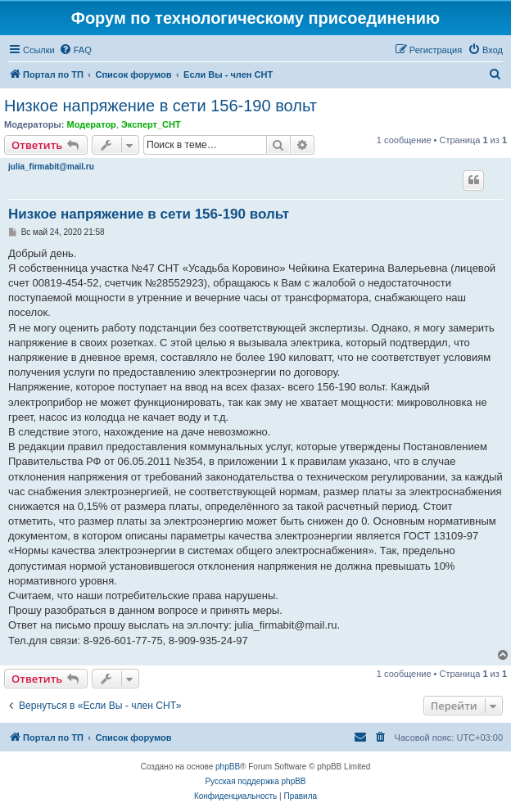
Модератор (91, 124)
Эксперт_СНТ (151, 124)
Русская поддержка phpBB (255, 781)
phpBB (228, 767)
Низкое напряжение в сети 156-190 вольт (161, 106)
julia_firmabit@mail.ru (51, 167)
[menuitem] (75, 50)
